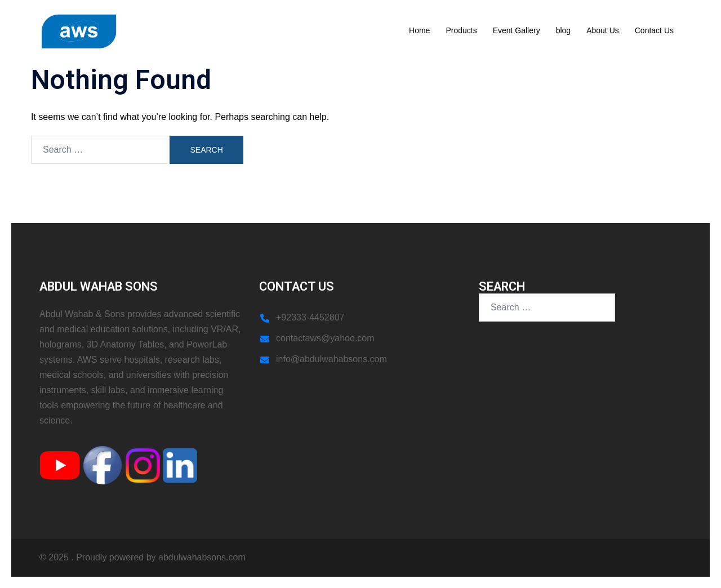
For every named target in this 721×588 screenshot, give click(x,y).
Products (461, 30)
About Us (603, 30)
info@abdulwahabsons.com (331, 359)
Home (419, 30)
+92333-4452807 (310, 317)
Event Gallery (517, 30)
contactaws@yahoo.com (325, 338)
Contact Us (654, 30)
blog (563, 30)
